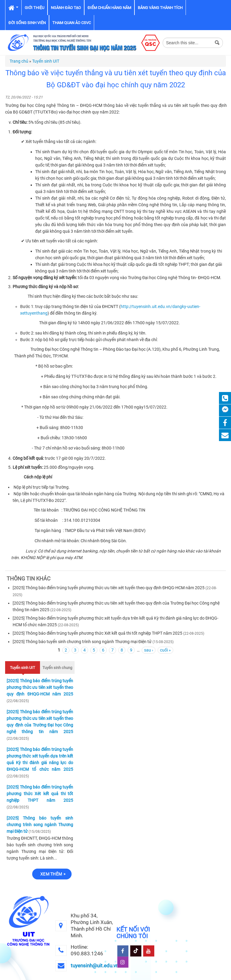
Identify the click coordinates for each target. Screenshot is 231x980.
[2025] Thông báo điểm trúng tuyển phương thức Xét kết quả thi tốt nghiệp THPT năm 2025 (97, 633)
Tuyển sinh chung (57, 668)
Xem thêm (51, 874)
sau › (149, 650)
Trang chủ (19, 61)
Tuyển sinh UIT (46, 61)
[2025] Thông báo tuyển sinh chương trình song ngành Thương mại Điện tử (82, 642)
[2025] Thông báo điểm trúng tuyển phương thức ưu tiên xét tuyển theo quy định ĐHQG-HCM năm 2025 (109, 588)
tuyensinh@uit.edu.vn (95, 966)
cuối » (165, 650)
